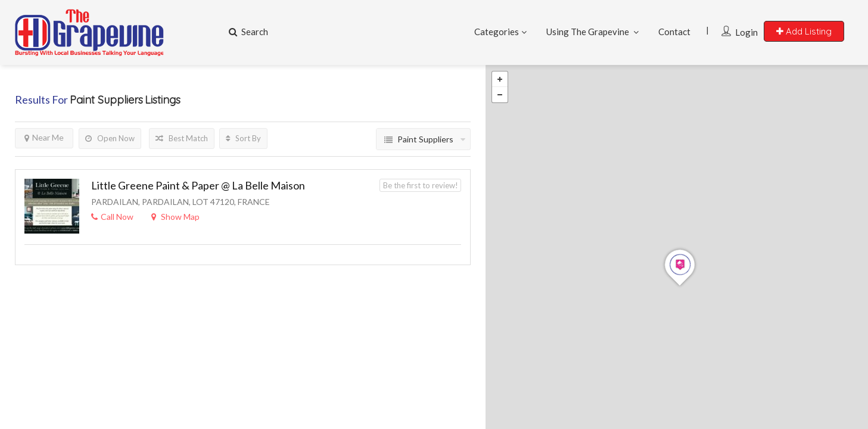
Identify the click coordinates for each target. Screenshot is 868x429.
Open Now (110, 138)
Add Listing (804, 31)
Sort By (243, 138)
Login (746, 32)
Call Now (112, 217)
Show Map (175, 217)
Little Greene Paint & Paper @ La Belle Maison (198, 185)
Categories (497, 32)
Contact (674, 32)
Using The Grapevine (588, 32)
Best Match (182, 138)
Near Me (44, 137)
